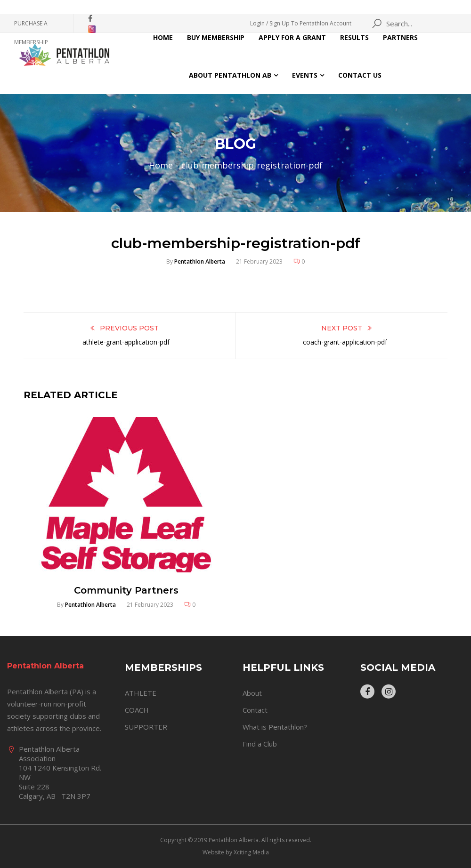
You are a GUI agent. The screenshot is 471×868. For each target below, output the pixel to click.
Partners (400, 37)
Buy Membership (216, 37)
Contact (255, 710)
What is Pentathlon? (275, 727)
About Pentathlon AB (230, 75)
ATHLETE (141, 693)
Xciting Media (251, 852)
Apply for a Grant (292, 37)
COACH (137, 710)
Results (354, 37)
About (252, 693)
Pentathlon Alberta (200, 261)
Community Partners (126, 590)
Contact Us (360, 75)
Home (163, 37)
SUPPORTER (146, 727)
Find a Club (260, 744)
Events (305, 75)
